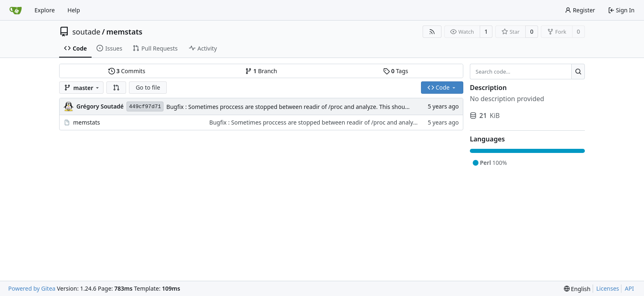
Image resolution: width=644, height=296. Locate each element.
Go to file (148, 87)
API (629, 288)
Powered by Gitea (32, 288)
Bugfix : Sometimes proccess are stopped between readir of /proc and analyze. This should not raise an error (313, 107)
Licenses (608, 288)
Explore (45, 10)
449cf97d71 (145, 107)
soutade (86, 32)
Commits (127, 71)
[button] (116, 88)
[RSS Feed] (432, 32)
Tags (396, 71)
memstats (124, 32)
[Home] (16, 10)
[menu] (577, 289)
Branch (261, 71)
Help (74, 10)
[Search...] (578, 72)
